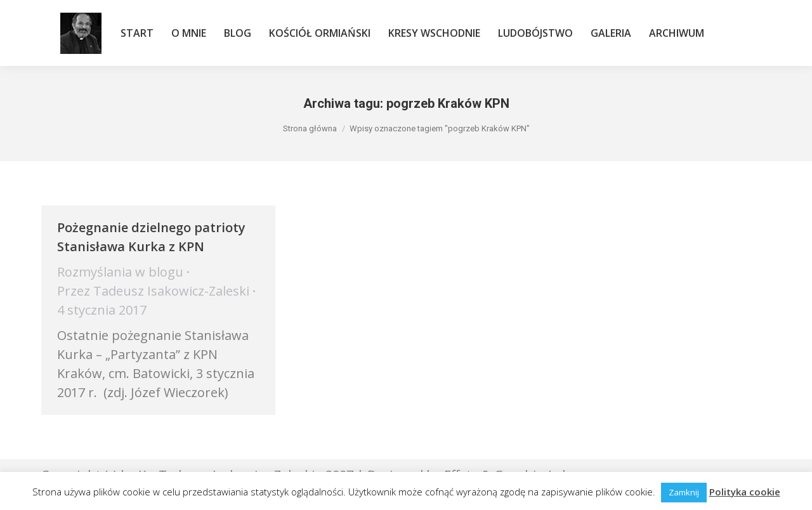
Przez (153, 291)
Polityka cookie (745, 492)
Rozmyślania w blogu (120, 272)
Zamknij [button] (684, 492)
